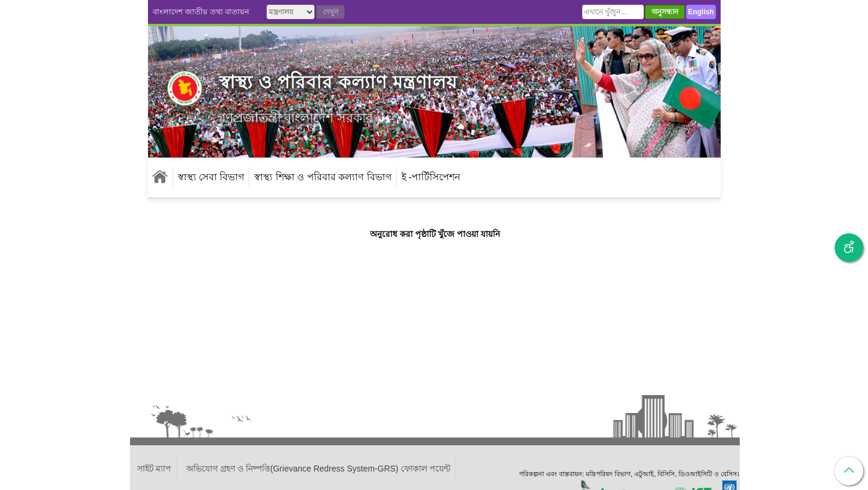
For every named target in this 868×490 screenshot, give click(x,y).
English (701, 12)
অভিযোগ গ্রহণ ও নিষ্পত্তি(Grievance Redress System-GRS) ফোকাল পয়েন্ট (318, 469)
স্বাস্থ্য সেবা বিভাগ (211, 177)
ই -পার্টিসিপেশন (431, 177)
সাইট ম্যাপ (155, 469)
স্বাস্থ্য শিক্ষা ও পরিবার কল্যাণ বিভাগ (322, 177)
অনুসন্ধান (665, 12)
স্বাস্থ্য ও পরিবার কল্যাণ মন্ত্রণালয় (338, 82)
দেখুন (330, 12)
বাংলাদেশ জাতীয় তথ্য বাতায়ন (201, 12)
